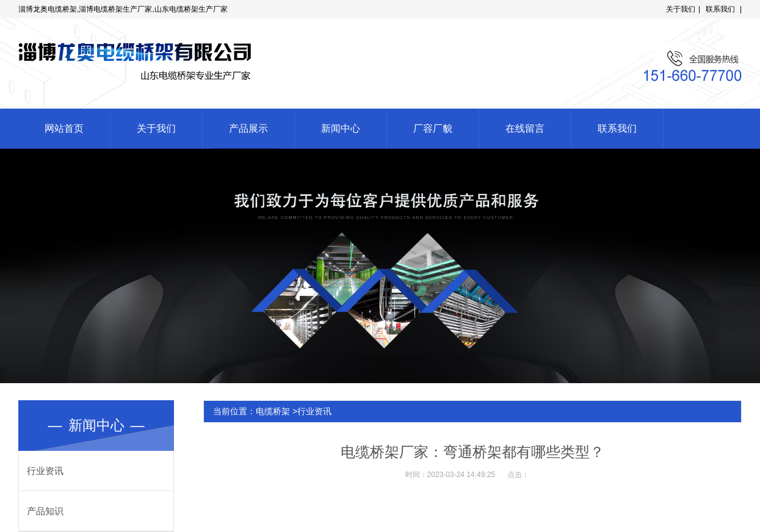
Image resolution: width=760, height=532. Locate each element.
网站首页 (64, 128)
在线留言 (525, 128)
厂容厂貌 (433, 128)
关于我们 (681, 9)
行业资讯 (45, 471)
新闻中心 (341, 128)
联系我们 (720, 9)
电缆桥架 (273, 411)
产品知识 (45, 511)
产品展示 (248, 128)
